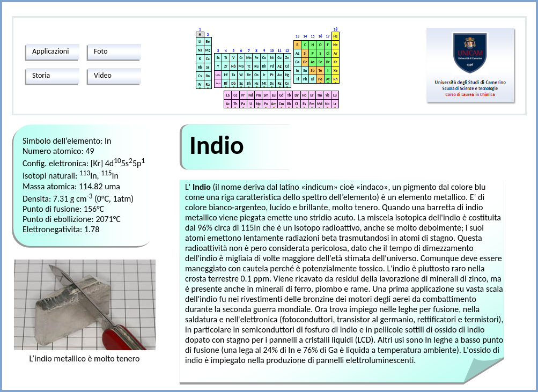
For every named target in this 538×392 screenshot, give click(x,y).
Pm (258, 95)
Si (305, 53)
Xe (336, 71)
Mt (264, 83)
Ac (228, 104)
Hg (287, 75)
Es (304, 104)
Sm (266, 95)
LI (200, 42)
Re (249, 75)
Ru (256, 66)
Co (264, 58)
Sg (241, 83)
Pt (272, 75)
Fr (200, 84)
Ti (226, 58)
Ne (335, 45)
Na (200, 50)
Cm (281, 104)
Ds (272, 83)
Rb (200, 67)
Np (259, 104)
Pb (305, 79)
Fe (257, 58)
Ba (208, 76)
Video (103, 75)
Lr (335, 104)
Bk (289, 104)
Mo (241, 66)
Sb (312, 71)
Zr (226, 66)
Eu (274, 95)
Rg (279, 83)
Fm (312, 104)
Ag (279, 66)
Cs (200, 76)
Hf (226, 75)
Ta (233, 75)
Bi (313, 79)
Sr (208, 67)
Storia (41, 75)
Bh (249, 83)
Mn (249, 58)
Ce (235, 95)
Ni (272, 58)
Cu (279, 58)
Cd (287, 66)
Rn (336, 79)
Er (312, 95)
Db (233, 83)
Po (320, 79)
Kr (335, 62)
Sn (305, 71)
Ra (208, 84)
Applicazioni (50, 51)
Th (235, 104)
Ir (264, 75)
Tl (297, 79)
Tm (319, 95)
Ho (304, 95)
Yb (327, 95)
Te (320, 71)
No (327, 104)
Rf (226, 83)
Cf (297, 104)
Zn (287, 58)
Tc (249, 66)
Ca (208, 59)
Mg (208, 50)
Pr (243, 95)
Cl (327, 53)
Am (274, 104)
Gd (281, 95)
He (335, 36)
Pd (272, 66)
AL (297, 53)
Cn (287, 83)
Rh (264, 66)
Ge (305, 62)
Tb (289, 95)
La (227, 95)
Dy (297, 95)
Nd (250, 95)
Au (279, 75)
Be (208, 42)
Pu (266, 104)
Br (328, 62)
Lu (335, 95)
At (328, 79)
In (298, 71)
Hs (257, 83)
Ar (336, 53)
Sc (218, 58)
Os (256, 75)
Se (320, 62)
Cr (241, 58)
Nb (233, 66)
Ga (298, 62)
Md (320, 104)
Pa (243, 104)
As (312, 62)
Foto (101, 51)
